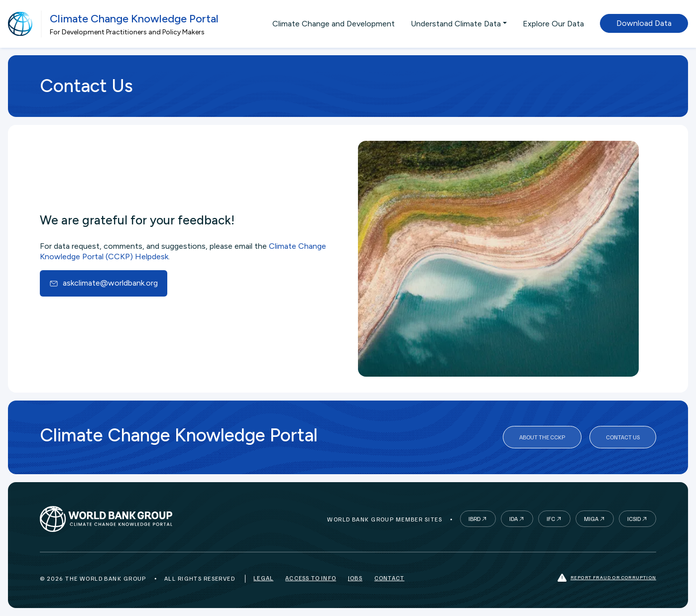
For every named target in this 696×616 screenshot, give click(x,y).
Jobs (355, 578)
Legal (263, 578)
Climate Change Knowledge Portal (134, 19)
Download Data (644, 23)
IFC (551, 519)
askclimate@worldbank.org (104, 283)
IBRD (474, 519)
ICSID (634, 519)
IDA (514, 519)
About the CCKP (542, 437)
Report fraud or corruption (607, 578)
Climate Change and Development (334, 24)
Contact (389, 578)
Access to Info (311, 578)
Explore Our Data (553, 24)
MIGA (591, 519)
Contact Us (623, 437)
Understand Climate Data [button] (456, 24)
